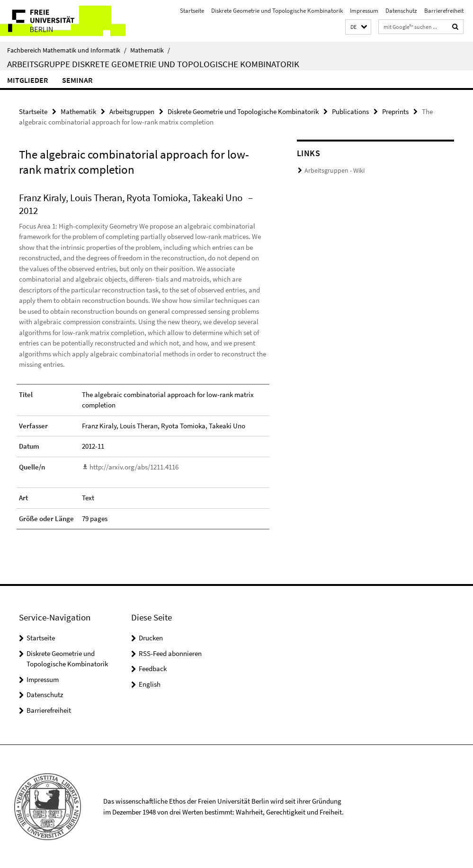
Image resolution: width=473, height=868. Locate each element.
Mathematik (150, 50)
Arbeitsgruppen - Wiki (332, 171)
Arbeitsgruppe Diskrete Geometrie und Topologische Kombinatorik (153, 64)
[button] (358, 27)
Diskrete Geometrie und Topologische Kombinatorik (277, 11)
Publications (350, 111)
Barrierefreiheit (444, 11)
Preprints (395, 111)
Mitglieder (27, 80)
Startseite (192, 11)
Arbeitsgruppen (132, 111)
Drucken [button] (151, 637)
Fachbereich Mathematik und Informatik (67, 50)
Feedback (153, 668)
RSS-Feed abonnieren (170, 653)
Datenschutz (401, 11)
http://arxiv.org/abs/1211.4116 (134, 467)
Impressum (364, 11)
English (150, 684)
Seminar (77, 80)
